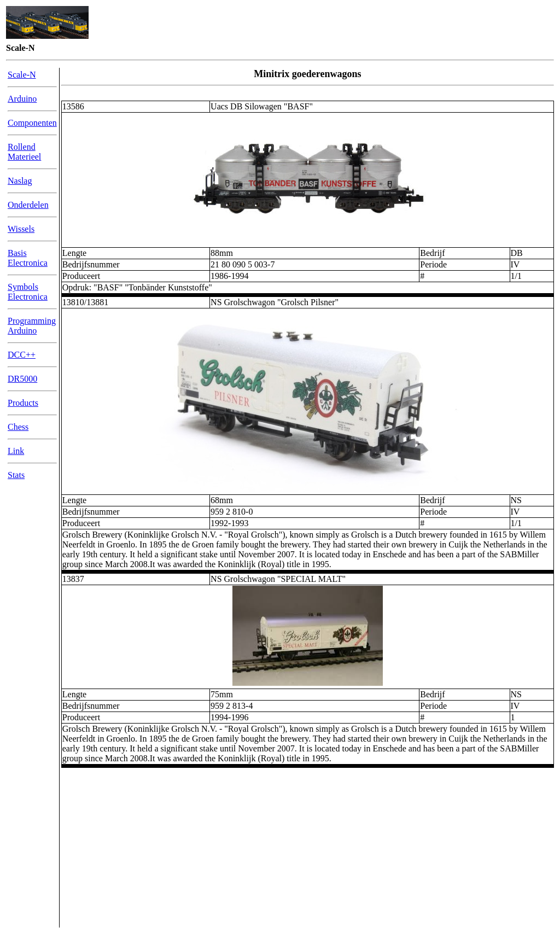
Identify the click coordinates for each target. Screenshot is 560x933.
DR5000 (22, 379)
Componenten (32, 123)
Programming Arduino (32, 326)
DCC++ (22, 355)
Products (23, 403)
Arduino (22, 99)
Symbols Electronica (28, 292)
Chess (18, 427)
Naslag (20, 181)
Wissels (21, 229)
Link (16, 451)
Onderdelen (28, 205)
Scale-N (22, 75)
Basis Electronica (28, 258)
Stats (16, 475)
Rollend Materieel (24, 152)
